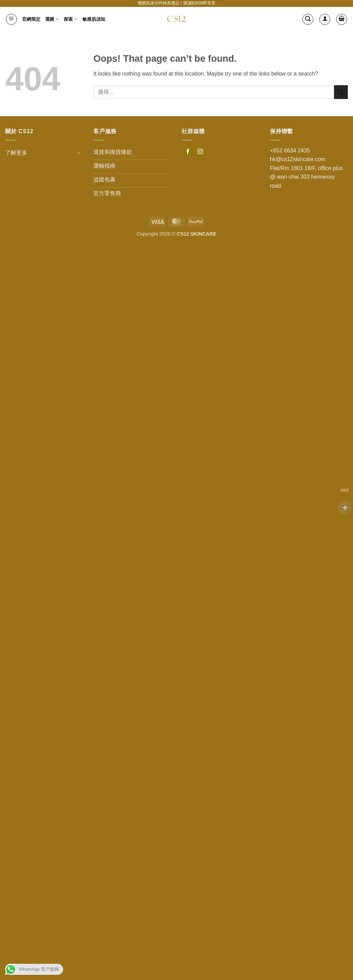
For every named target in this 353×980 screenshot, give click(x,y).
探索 (71, 19)
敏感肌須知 (94, 19)
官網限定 (31, 19)
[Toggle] (79, 152)
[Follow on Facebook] (188, 152)
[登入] (325, 19)
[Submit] (341, 92)
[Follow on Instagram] (200, 152)
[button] (11, 19)
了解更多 (16, 153)
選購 (52, 19)
